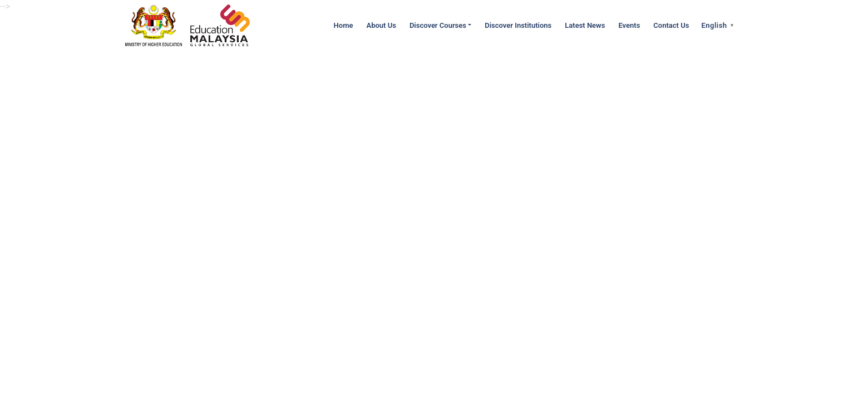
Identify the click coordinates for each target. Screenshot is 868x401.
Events (629, 25)
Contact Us (671, 25)
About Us (381, 25)
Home (344, 25)
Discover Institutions (518, 25)
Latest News (585, 25)
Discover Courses (438, 25)
